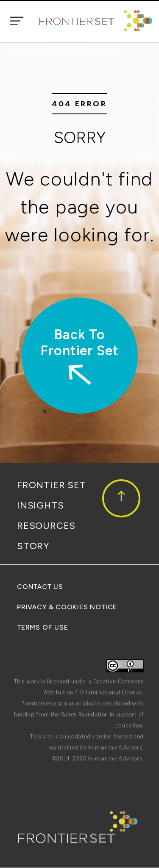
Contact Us (40, 587)
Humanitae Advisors (115, 748)
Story (33, 546)
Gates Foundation (85, 715)
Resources (46, 526)
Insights (40, 505)
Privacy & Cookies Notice (67, 607)
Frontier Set (52, 485)
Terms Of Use (43, 627)
